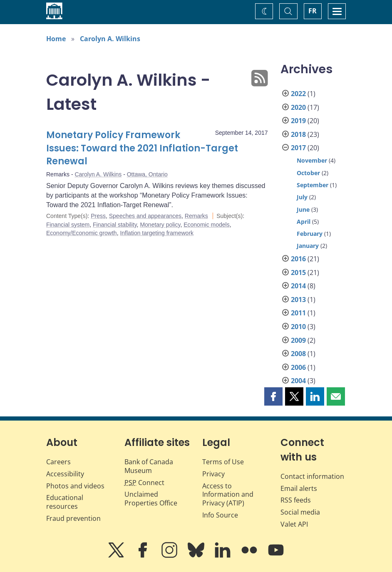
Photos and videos (75, 486)
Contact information (312, 476)
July (302, 197)
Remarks (196, 216)
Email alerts (299, 488)
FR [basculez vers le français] (313, 11)
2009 (298, 340)
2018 (298, 134)
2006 (298, 367)
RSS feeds (296, 500)
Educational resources (65, 502)
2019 (298, 121)
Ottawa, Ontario (147, 174)
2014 (298, 286)
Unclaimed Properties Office (151, 499)
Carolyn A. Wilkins (110, 39)
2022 (298, 94)
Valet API (294, 524)
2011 (298, 313)
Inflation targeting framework (157, 233)
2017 (298, 148)
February (310, 234)
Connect (144, 483)
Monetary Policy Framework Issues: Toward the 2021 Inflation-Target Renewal (142, 148)
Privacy (213, 474)
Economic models (207, 225)
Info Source (220, 515)
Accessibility (65, 474)
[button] (273, 396)
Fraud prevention (73, 518)
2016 (298, 259)
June (303, 209)
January (308, 246)
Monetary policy (160, 225)
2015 (298, 272)
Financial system (68, 225)
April (304, 222)
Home (56, 39)
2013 (298, 300)
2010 (298, 327)
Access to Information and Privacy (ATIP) (228, 495)
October (308, 173)
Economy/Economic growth (82, 233)
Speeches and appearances (145, 216)
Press (98, 216)
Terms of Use (223, 462)
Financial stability (115, 225)
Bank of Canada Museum (149, 466)
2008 (298, 354)
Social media (300, 512)
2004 (298, 381)
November (312, 160)
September (313, 185)
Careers (58, 462)
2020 (298, 107)
